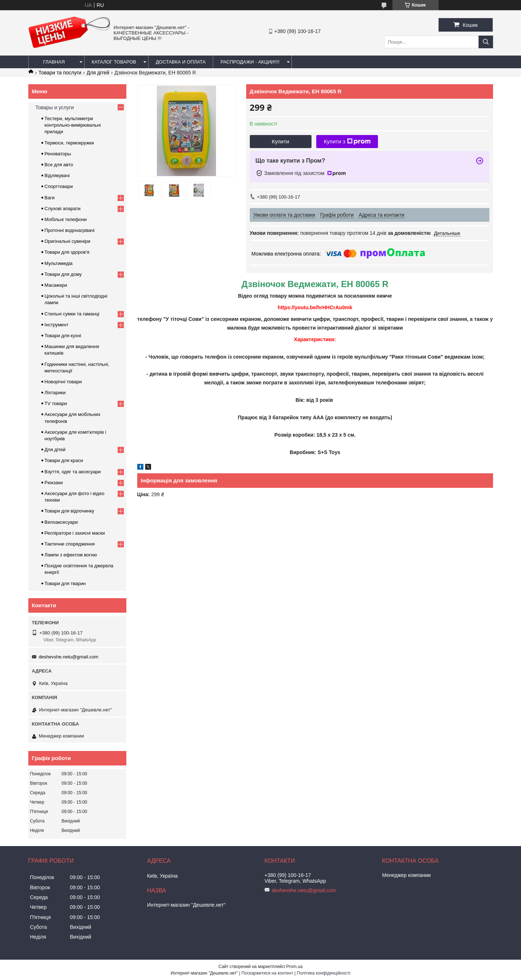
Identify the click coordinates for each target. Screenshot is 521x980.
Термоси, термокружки (69, 143)
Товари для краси (64, 460)
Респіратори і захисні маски (75, 533)
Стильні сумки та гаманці (72, 314)
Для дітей (98, 73)
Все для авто (59, 165)
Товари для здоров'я (67, 252)
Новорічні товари (63, 382)
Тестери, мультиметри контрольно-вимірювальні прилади (73, 125)
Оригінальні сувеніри (68, 241)
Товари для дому (63, 274)
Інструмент (57, 325)
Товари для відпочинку (70, 511)
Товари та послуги (60, 73)
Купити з (347, 142)
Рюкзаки (54, 483)
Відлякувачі (57, 175)
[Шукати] (486, 42)
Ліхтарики (55, 393)
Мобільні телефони (66, 219)
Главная (54, 62)
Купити (281, 141)
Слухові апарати (63, 209)
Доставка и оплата (181, 62)
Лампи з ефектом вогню (71, 555)
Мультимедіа (59, 263)
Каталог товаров (114, 62)
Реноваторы (58, 154)
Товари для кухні (63, 336)
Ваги (50, 198)
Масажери (56, 285)
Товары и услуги (55, 107)
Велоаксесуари (61, 522)
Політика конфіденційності (323, 973)
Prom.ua (294, 967)
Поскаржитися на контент (267, 973)
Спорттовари (59, 186)
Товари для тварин (65, 583)
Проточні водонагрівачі (70, 230)
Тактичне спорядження (70, 544)
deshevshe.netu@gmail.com (69, 657)
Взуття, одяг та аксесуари (73, 472)
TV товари (56, 403)
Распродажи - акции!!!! (250, 62)
